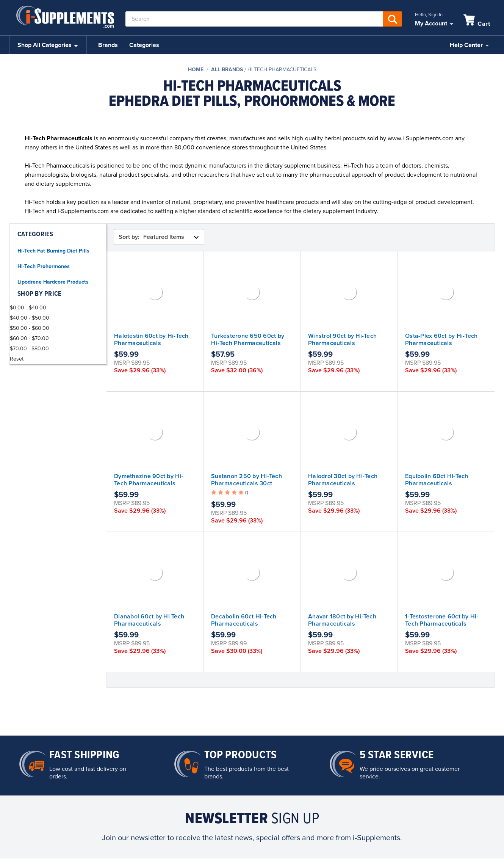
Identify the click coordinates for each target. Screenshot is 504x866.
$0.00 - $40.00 (28, 308)
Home (196, 70)
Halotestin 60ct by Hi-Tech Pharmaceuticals (151, 340)
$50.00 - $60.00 (30, 328)
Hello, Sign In (429, 15)
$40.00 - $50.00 (30, 318)
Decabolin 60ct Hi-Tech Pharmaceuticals (244, 620)
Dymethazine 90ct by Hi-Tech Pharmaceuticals (149, 480)
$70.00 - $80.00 (29, 349)
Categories (144, 45)
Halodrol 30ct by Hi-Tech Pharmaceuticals (343, 480)
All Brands (227, 70)
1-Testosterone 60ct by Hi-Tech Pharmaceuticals (442, 620)
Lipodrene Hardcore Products (53, 282)
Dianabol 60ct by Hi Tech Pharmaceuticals (149, 620)
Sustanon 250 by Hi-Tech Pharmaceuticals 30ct (247, 480)
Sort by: (129, 237)
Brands (108, 45)
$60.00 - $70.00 (29, 338)
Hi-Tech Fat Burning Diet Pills (53, 251)
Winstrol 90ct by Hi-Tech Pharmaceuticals (342, 340)
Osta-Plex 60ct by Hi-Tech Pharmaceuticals (441, 340)
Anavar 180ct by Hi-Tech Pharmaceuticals (342, 620)
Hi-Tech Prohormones (44, 266)
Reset (17, 359)
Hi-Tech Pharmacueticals (282, 70)
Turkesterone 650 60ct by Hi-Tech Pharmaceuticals (248, 340)
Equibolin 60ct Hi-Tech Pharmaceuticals (437, 480)
